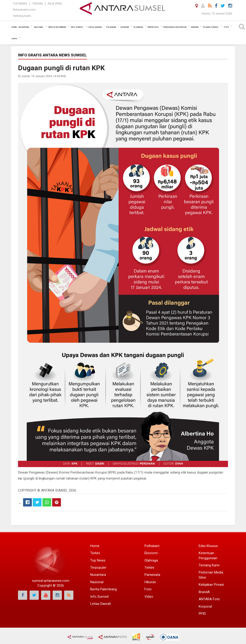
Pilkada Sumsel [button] (211, 27)
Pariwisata (152, 575)
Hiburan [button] (195, 27)
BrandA (204, 592)
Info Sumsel (99, 597)
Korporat (205, 606)
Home (95, 546)
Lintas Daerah (101, 604)
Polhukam (152, 546)
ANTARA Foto (209, 599)
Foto (148, 589)
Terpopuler (98, 568)
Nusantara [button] (24, 27)
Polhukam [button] (111, 27)
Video (149, 597)
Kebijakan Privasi (211, 585)
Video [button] (14, 39)
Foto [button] (226, 27)
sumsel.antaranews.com (51, 581)
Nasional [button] (39, 27)
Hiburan (150, 582)
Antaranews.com (24, 10)
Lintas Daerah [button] (95, 27)
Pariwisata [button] (153, 27)
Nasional (97, 582)
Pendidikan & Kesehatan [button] (175, 27)
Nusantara (98, 575)
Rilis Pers (55, 4)
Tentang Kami (22, 16)
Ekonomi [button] (125, 27)
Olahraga (151, 560)
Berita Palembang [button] (57, 27)
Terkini (37, 4)
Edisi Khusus (208, 546)
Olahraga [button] (138, 27)
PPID (202, 614)
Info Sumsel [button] (77, 27)
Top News (20, 4)
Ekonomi (151, 553)
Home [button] (14, 27)
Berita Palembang (103, 589)
